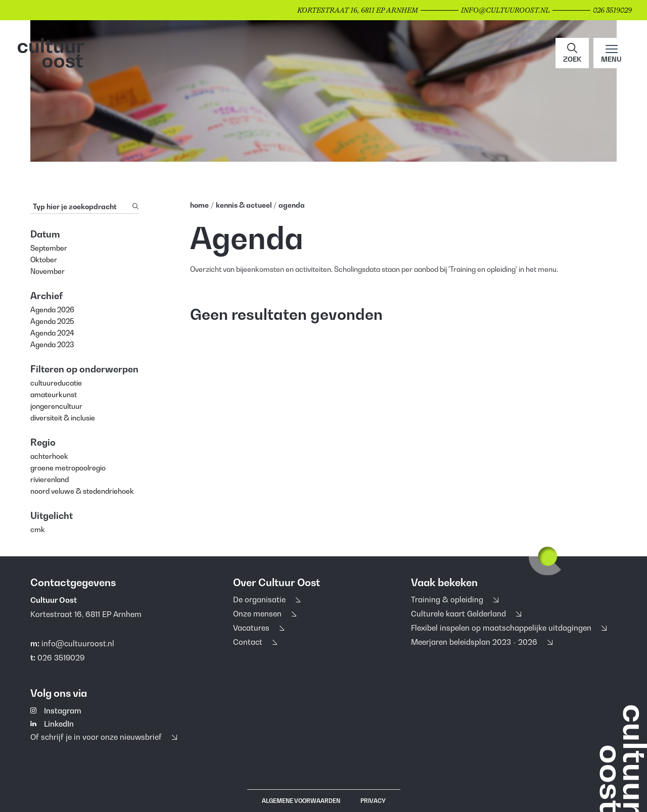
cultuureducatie (56, 383)
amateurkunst (54, 394)
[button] (572, 53)
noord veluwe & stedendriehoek (82, 491)
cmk (38, 529)
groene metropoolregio (68, 468)
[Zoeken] (135, 206)
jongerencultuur (56, 406)
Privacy (373, 801)
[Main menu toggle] (611, 53)
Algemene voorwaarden (301, 801)
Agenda (292, 205)
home (199, 205)
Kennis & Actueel (245, 205)
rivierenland (50, 479)
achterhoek (49, 456)
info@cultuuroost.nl (78, 643)
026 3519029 (61, 657)
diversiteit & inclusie (63, 418)
